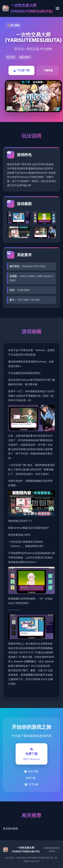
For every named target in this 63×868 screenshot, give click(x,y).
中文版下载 (21, 70)
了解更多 (48, 70)
